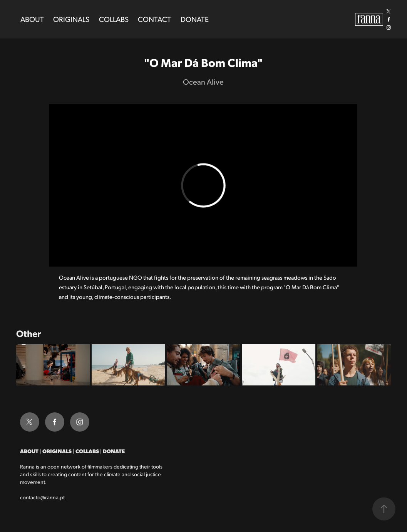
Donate (195, 19)
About (32, 19)
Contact (154, 19)
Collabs (114, 19)
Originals (71, 19)
